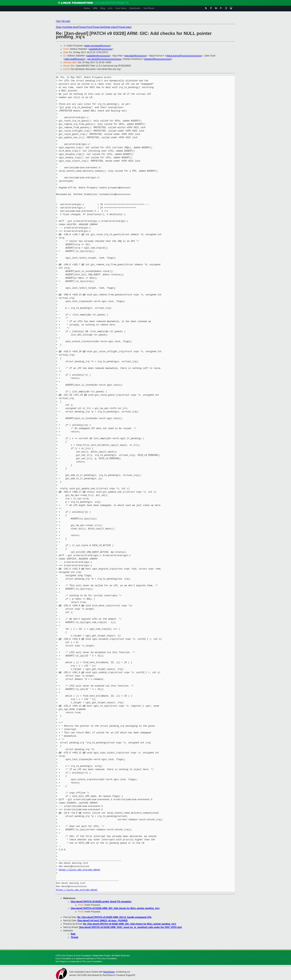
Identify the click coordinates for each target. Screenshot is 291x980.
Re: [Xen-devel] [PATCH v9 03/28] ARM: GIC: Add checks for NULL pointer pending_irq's (130, 924)
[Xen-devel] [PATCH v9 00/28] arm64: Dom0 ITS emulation (101, 902)
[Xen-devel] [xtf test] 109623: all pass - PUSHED (103, 921)
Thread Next (98, 27)
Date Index (111, 27)
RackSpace (109, 972)
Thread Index (124, 27)
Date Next (72, 27)
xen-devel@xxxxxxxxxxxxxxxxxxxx (104, 59)
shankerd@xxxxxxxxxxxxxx (158, 59)
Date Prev (61, 27)
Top (58, 21)
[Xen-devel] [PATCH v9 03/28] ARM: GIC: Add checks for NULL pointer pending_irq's (115, 908)
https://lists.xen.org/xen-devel (79, 870)
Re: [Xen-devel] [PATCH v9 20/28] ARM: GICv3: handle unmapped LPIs (114, 917)
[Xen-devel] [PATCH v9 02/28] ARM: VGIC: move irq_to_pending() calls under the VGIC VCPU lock (130, 927)
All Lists (66, 21)
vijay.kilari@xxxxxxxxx (135, 56)
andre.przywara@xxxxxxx (97, 46)
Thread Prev (85, 27)
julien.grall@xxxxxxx (75, 59)
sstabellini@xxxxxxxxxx (100, 49)
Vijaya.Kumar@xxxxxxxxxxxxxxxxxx (184, 56)
